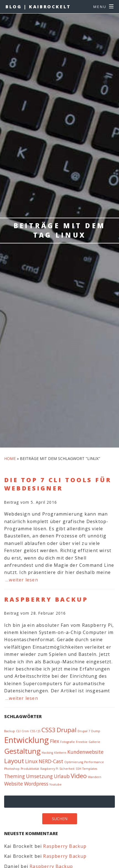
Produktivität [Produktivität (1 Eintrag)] (30, 769)
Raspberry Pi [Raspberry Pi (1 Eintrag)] (49, 769)
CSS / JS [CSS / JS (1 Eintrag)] (35, 731)
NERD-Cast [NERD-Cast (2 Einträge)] (51, 761)
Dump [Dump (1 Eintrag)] (96, 731)
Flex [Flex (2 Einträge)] (55, 741)
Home (10, 458)
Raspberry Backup (65, 846)
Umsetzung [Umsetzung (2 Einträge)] (39, 776)
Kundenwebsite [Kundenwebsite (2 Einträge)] (85, 752)
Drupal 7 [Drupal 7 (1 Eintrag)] (84, 731)
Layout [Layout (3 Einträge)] (14, 761)
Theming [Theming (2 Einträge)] (14, 776)
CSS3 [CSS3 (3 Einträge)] (48, 730)
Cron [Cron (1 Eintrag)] (25, 731)
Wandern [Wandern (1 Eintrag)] (95, 777)
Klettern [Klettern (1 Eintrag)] (60, 753)
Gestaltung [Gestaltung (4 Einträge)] (22, 751)
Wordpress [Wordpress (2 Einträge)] (36, 784)
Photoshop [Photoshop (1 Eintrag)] (12, 769)
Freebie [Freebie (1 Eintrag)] (82, 742)
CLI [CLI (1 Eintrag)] (18, 731)
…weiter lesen (22, 580)
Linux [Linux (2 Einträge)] (31, 761)
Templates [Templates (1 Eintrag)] (90, 769)
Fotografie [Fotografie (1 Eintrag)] (68, 742)
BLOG (38, 7)
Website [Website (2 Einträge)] (14, 784)
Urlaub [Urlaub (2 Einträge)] (62, 776)
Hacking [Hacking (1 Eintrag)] (47, 753)
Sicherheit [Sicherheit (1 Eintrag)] (67, 769)
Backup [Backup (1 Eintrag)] (10, 731)
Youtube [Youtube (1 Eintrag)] (55, 784)
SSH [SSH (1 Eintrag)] (78, 769)
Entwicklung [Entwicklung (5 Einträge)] (27, 740)
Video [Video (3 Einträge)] (79, 776)
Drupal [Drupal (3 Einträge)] (67, 730)
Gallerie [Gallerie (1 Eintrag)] (94, 742)
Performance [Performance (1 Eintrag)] (94, 762)
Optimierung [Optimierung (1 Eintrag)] (74, 762)
